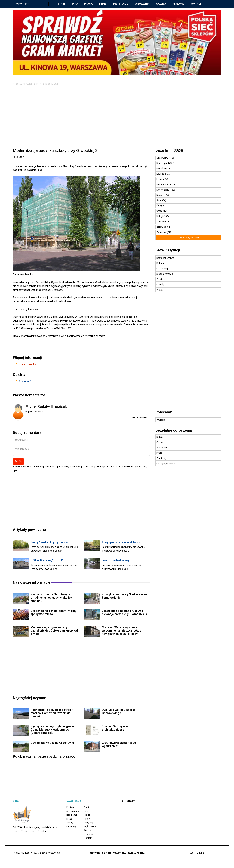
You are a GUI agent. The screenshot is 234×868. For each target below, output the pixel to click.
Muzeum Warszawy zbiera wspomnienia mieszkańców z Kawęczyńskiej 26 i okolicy (122, 631)
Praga (88, 4)
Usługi (160, 216)
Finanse (161, 179)
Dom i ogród (163, 163)
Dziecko (161, 169)
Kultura (160, 263)
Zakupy (160, 222)
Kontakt (196, 4)
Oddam (160, 442)
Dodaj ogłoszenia (166, 464)
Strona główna (23, 84)
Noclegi (161, 195)
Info (75, 4)
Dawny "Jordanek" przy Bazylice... (51, 542)
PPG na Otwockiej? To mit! (47, 560)
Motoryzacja (163, 190)
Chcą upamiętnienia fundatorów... (122, 542)
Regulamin (72, 815)
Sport (159, 201)
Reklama (178, 4)
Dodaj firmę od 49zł (188, 238)
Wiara (160, 290)
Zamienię (161, 458)
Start (62, 4)
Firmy (103, 4)
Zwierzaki (162, 232)
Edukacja (161, 174)
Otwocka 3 (25, 381)
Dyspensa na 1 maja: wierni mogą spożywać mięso (53, 613)
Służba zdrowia (165, 274)
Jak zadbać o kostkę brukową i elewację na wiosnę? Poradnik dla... (126, 613)
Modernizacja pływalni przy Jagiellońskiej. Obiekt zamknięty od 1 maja (54, 631)
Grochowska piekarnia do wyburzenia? (119, 745)
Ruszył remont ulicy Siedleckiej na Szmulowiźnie (125, 596)
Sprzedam (162, 448)
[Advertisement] (117, 119)
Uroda (160, 211)
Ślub (159, 206)
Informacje (52, 84)
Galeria (161, 4)
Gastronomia (163, 185)
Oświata (161, 279)
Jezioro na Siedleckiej (115, 560)
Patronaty (71, 827)
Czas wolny (163, 158)
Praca (159, 453)
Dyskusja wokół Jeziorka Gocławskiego (119, 712)
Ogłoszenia (142, 4)
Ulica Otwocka (28, 364)
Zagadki (161, 420)
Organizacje (163, 269)
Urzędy (160, 285)
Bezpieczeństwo (165, 258)
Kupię (160, 437)
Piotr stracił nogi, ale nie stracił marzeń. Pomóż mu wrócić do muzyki (52, 713)
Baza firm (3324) (169, 150)
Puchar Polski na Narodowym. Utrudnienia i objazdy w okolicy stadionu (51, 598)
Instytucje (120, 4)
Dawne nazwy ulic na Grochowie (52, 743)
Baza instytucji (168, 250)
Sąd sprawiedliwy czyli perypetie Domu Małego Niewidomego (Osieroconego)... (52, 730)
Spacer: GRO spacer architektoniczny (115, 728)
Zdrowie (161, 227)
